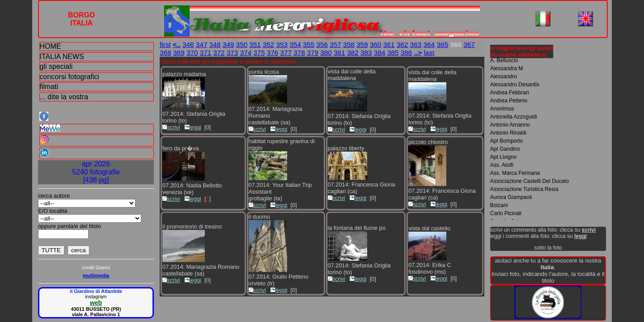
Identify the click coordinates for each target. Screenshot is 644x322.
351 (255, 44)
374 (246, 53)
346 (188, 44)
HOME (51, 46)
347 (202, 44)
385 (393, 53)
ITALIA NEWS (62, 57)
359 (362, 44)
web (96, 303)
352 (268, 44)
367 (469, 44)
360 (376, 44)
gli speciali (56, 66)
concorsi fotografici (70, 77)
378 (299, 53)
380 (326, 53)
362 (402, 44)
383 (366, 53)
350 (242, 44)
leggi (193, 127)
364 (429, 44)
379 (313, 53)
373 (233, 53)
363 (416, 44)
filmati (49, 87)
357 (335, 44)
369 (179, 53)
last (429, 53)
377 (286, 53)
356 (322, 44)
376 (272, 53)
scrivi (171, 127)
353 (282, 44)
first (165, 44)
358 (349, 44)
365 (442, 44)
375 (259, 53)
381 (339, 53)
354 (295, 44)
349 (229, 44)
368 (165, 53)
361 (389, 44)
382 (353, 53)
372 (219, 53)
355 (309, 44)
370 (192, 53)
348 (215, 44)
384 (380, 53)
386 (407, 53)
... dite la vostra (64, 97)
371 (206, 53)
